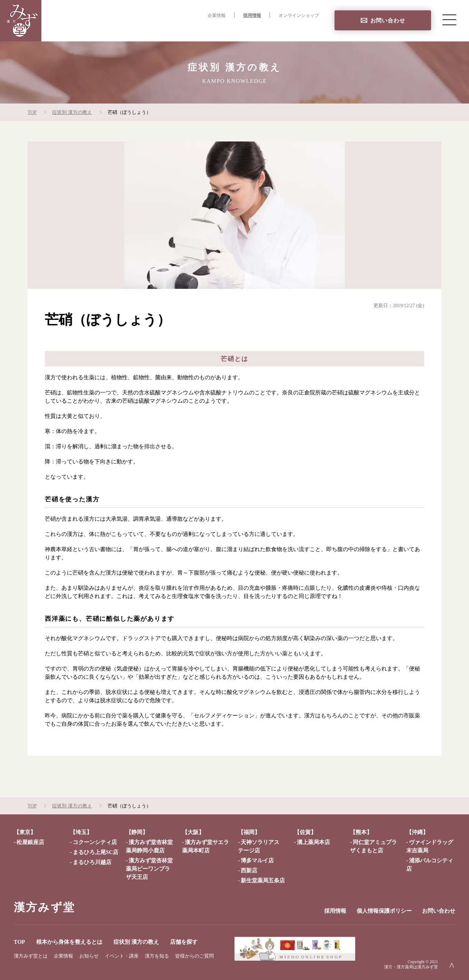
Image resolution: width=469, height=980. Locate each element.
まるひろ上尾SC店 (96, 852)
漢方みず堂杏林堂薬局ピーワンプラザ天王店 (149, 869)
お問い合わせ (388, 21)
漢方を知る (157, 956)
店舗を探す (305, 30)
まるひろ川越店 (92, 862)
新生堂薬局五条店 (263, 880)
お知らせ (89, 956)
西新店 (249, 870)
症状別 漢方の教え (257, 30)
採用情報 (252, 16)
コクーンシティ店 (95, 842)
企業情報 (217, 16)
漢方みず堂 (44, 907)
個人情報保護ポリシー (384, 911)
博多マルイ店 (257, 860)
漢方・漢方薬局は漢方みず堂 (411, 967)
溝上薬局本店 (313, 842)
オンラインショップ (299, 16)
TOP (138, 30)
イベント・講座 (122, 956)
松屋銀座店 (30, 842)
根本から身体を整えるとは (188, 30)
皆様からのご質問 (194, 956)
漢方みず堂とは (31, 956)
